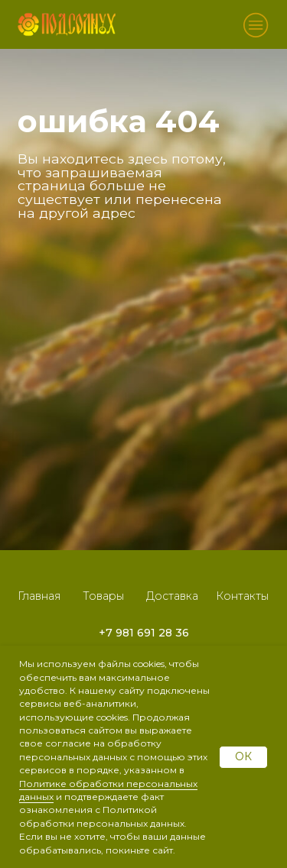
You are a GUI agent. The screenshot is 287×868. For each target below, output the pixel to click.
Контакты (242, 596)
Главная (39, 596)
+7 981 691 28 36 (144, 633)
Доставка (172, 596)
